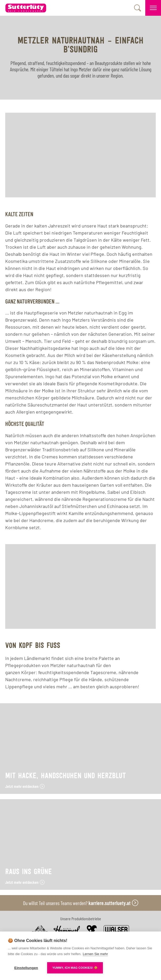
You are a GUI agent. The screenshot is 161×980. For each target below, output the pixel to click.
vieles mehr (55, 686)
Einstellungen (26, 968)
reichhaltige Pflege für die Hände (68, 679)
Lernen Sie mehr (95, 954)
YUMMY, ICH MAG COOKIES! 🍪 (75, 968)
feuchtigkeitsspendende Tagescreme (77, 672)
